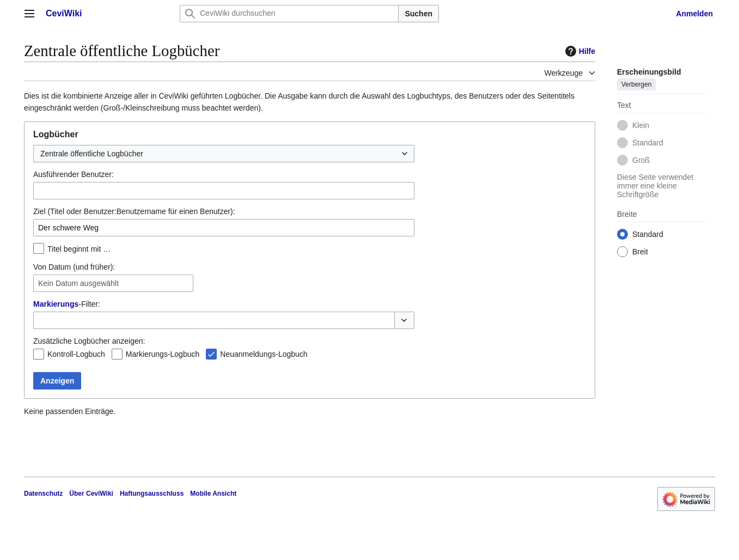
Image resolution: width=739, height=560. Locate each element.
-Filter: (67, 304)
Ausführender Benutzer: (74, 174)
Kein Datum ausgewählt (78, 283)
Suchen (419, 14)
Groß (641, 160)
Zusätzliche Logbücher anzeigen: (89, 341)
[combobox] (224, 154)
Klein (641, 125)
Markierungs (56, 304)
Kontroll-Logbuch (76, 354)
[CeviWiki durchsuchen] (289, 14)
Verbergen (636, 84)
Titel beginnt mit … (79, 249)
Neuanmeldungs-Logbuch (264, 354)
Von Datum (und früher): (74, 267)
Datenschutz (43, 494)
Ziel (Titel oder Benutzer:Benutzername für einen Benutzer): (134, 211)
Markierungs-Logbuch (163, 354)
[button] (404, 320)
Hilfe (579, 51)
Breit (640, 252)
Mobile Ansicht (213, 494)
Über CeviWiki (91, 494)
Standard (648, 143)
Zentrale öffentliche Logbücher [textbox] (92, 154)
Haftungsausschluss (152, 494)
